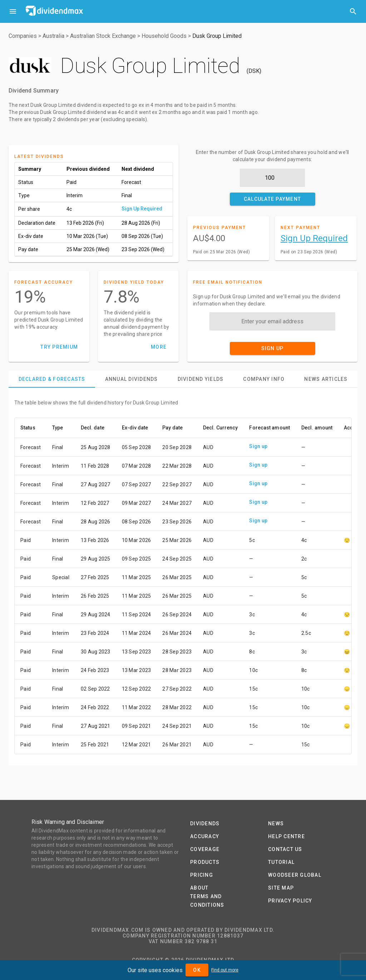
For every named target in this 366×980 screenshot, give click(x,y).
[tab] (52, 379)
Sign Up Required (142, 209)
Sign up (258, 446)
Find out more (225, 970)
